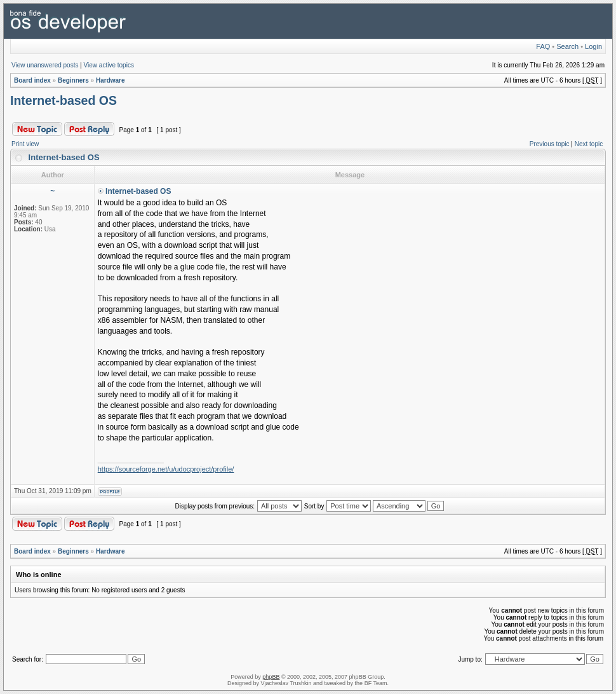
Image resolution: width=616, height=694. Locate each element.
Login (593, 46)
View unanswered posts (45, 65)
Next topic (589, 144)
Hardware (110, 80)
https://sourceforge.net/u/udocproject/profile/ (166, 469)
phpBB (271, 677)
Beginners (73, 80)
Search (567, 46)
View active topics (109, 65)
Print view (25, 144)
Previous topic (550, 144)
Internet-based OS (64, 100)
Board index (32, 80)
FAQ (543, 46)
